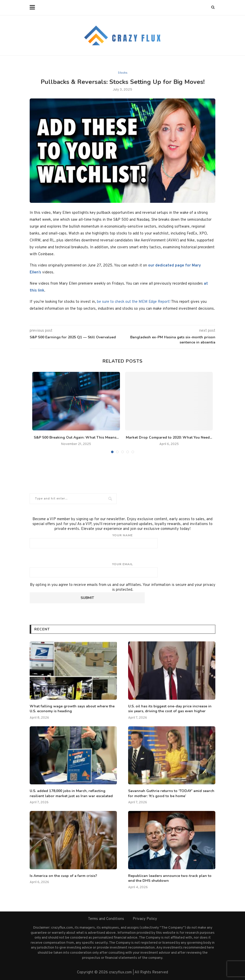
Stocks (123, 73)
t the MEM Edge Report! (150, 302)
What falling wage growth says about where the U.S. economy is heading (72, 709)
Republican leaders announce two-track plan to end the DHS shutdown (170, 878)
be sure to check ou (113, 302)
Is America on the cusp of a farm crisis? (63, 876)
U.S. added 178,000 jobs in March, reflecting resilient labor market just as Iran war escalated (71, 793)
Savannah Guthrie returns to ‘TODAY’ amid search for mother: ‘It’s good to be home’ (171, 793)
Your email (122, 570)
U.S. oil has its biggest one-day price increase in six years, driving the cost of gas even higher (170, 709)
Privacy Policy (145, 919)
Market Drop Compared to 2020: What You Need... (169, 437)
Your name (122, 541)
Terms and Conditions (106, 919)
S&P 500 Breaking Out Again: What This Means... (76, 437)
